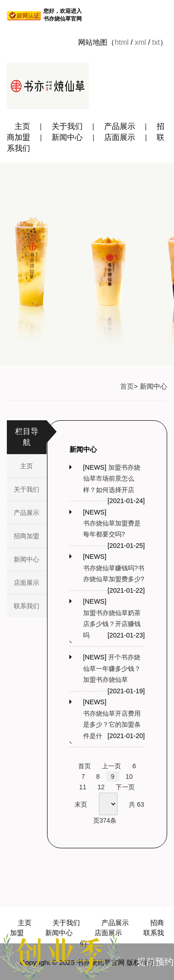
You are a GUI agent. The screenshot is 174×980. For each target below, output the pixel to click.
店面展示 (120, 137)
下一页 (125, 787)
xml (140, 42)
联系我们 (26, 606)
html (121, 42)
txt (156, 42)
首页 (127, 386)
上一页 (111, 766)
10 (129, 777)
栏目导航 (27, 437)
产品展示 (120, 126)
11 (83, 787)
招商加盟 (26, 536)
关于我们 (67, 126)
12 (101, 787)
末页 (81, 804)
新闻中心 (67, 137)
